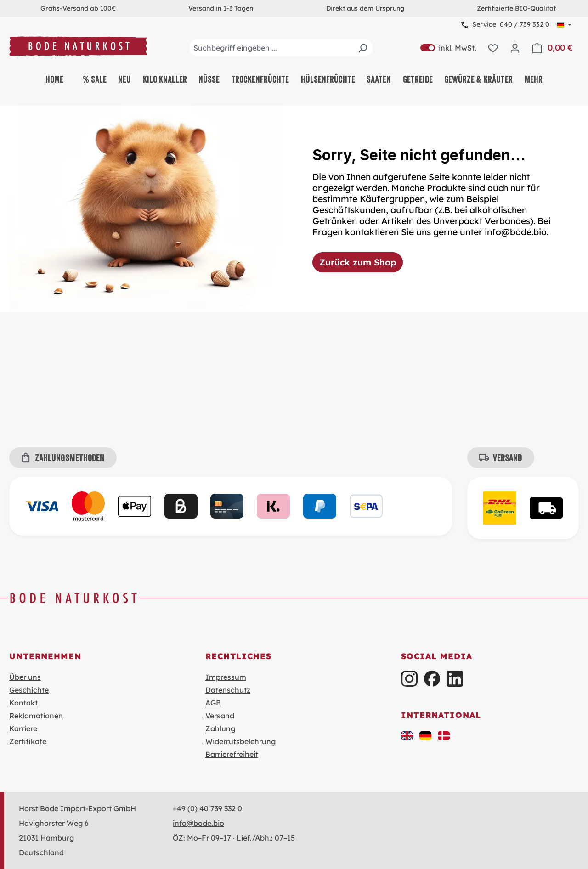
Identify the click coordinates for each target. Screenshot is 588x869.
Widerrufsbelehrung (240, 741)
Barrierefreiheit (232, 754)
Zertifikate (28, 741)
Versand (220, 716)
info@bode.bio (198, 823)
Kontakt (23, 703)
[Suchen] (362, 48)
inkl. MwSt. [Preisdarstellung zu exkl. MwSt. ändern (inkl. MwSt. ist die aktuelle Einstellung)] (448, 48)
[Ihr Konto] (515, 48)
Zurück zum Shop (358, 262)
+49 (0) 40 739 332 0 (207, 808)
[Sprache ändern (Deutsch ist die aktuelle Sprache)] (564, 25)
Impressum (226, 677)
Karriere (23, 728)
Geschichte (29, 690)
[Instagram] (409, 679)
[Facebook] (432, 679)
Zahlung (220, 728)
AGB (213, 703)
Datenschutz (228, 690)
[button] (407, 735)
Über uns (25, 677)
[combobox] (281, 48)
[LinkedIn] (455, 679)
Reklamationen (36, 716)
